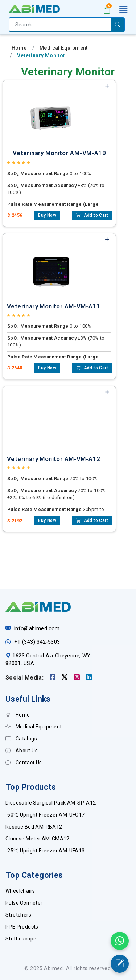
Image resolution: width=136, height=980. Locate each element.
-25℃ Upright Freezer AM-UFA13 (45, 851)
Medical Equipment (64, 48)
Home (19, 48)
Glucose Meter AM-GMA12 (38, 839)
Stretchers (18, 915)
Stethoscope (21, 939)
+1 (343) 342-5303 (37, 642)
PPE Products (22, 927)
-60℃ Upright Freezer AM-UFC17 (45, 815)
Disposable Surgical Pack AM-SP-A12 (51, 803)
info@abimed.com (37, 629)
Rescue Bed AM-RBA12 (34, 827)
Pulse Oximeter (24, 903)
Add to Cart (92, 215)
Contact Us (24, 763)
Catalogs (21, 739)
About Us (22, 751)
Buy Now (47, 215)
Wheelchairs (20, 891)
